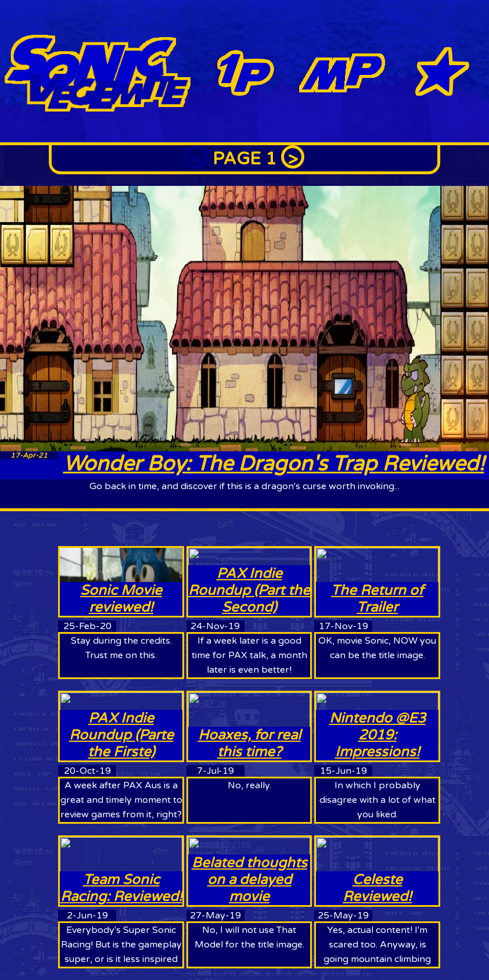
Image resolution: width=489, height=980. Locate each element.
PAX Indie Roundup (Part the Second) (249, 590)
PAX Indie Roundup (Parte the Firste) (121, 735)
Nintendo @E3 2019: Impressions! (377, 735)
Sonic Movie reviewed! (121, 599)
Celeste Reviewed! (377, 888)
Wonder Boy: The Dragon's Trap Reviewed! (274, 464)
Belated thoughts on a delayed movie (249, 880)
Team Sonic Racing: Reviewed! (121, 888)
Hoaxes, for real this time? (249, 744)
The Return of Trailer (377, 599)
